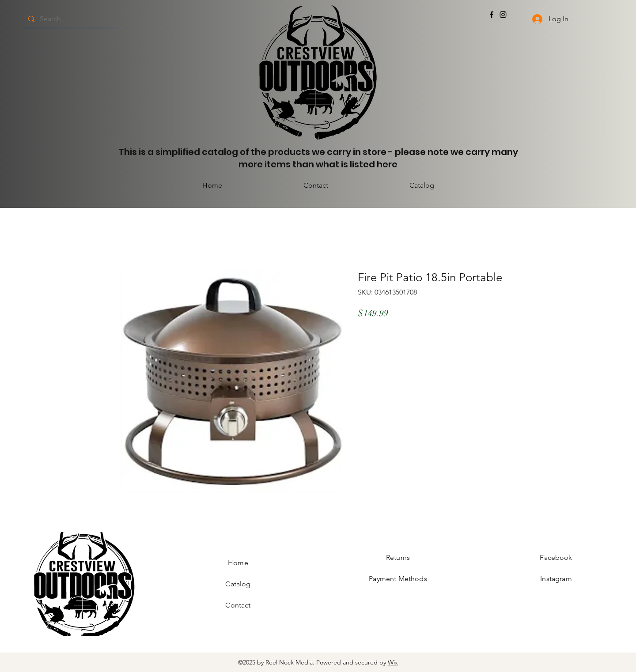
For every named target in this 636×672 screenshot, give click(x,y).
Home (238, 563)
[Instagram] (503, 15)
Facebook (556, 557)
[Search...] (70, 19)
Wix (393, 662)
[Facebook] (492, 15)
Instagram (556, 579)
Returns (398, 557)
